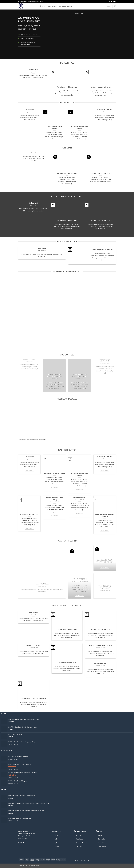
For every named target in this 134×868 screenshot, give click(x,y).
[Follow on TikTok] (111, 1)
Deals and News (103, 847)
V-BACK (69, 6)
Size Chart (79, 835)
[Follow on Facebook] (108, 1)
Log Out (56, 847)
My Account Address (60, 843)
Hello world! (34, 70)
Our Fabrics (101, 839)
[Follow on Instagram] (110, 1)
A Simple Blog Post (80, 498)
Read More (29, 470)
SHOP (45, 6)
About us (101, 835)
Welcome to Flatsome (105, 110)
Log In (56, 835)
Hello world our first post (29, 514)
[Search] (40, 6)
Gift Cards (79, 847)
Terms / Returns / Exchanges (84, 843)
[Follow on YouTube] (115, 1)
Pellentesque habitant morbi (67, 87)
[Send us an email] (113, 1)
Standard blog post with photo (101, 87)
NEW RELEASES (53, 6)
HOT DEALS (62, 6)
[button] (109, 6)
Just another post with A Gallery (54, 499)
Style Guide (79, 839)
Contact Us (101, 843)
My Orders (57, 839)
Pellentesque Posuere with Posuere (105, 515)
